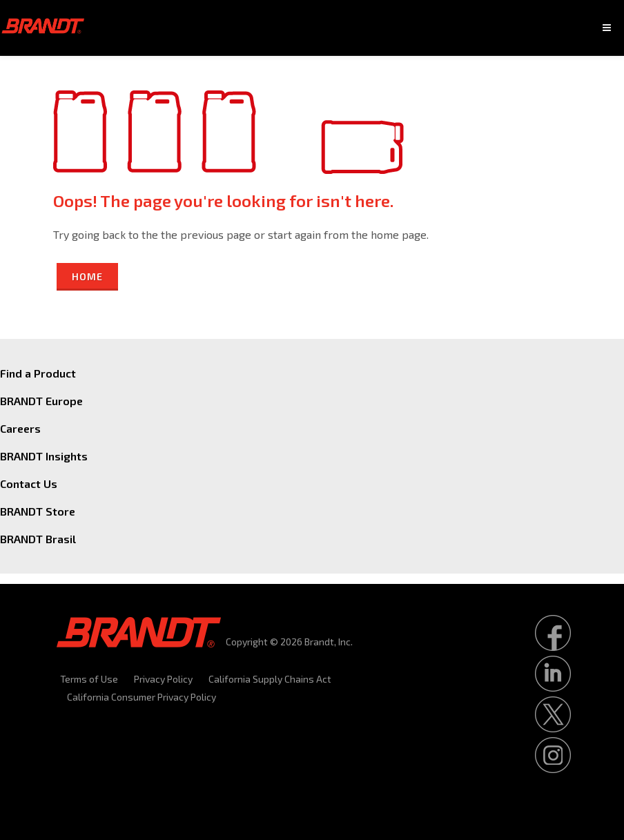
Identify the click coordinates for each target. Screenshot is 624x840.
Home (87, 276)
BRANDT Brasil (38, 539)
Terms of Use (89, 679)
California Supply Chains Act (270, 679)
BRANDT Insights (44, 456)
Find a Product (38, 373)
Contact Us (29, 484)
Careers (20, 428)
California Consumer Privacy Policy (142, 697)
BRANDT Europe (41, 401)
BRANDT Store (38, 511)
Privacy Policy (163, 679)
